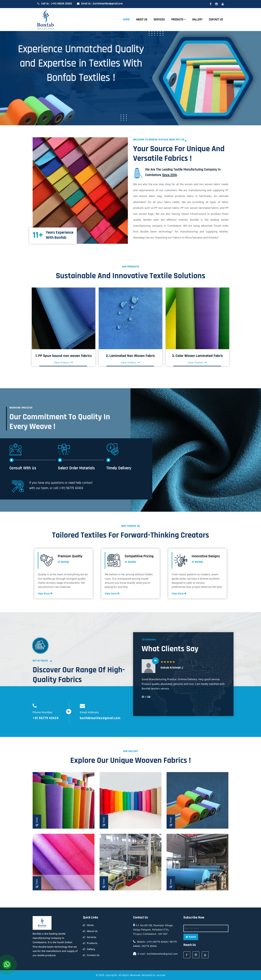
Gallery (197, 20)
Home (126, 20)
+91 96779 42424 (46, 718)
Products (178, 20)
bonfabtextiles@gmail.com (100, 718)
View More (45, 594)
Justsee (161, 975)
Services (159, 20)
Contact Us (216, 20)
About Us (142, 20)
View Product (64, 363)
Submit (191, 937)
